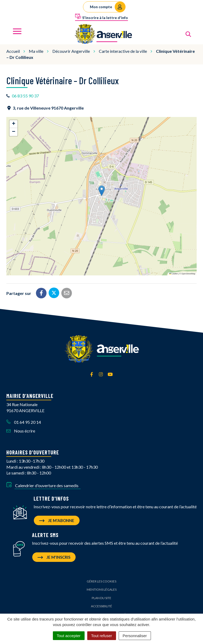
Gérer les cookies (101, 581)
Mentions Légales (102, 589)
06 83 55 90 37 (25, 96)
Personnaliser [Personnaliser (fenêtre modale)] (135, 636)
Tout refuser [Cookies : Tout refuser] (102, 636)
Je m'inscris (54, 557)
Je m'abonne (57, 520)
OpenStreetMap (188, 274)
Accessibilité (101, 606)
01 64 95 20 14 (24, 422)
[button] (102, 191)
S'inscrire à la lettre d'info (101, 17)
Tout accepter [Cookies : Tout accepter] (69, 636)
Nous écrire (21, 431)
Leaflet (173, 274)
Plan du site (101, 598)
